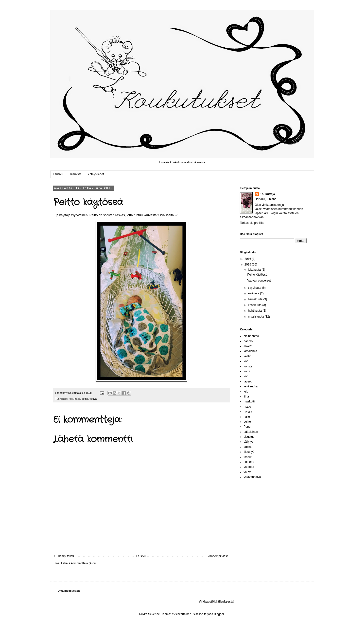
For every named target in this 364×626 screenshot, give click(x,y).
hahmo (248, 341)
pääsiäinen (251, 432)
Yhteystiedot (96, 174)
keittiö (248, 356)
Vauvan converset (259, 281)
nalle (77, 399)
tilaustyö (249, 452)
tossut (248, 457)
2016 (248, 259)
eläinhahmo (251, 336)
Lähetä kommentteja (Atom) (79, 563)
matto (247, 407)
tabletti (248, 447)
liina (246, 397)
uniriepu (249, 462)
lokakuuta (255, 270)
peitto (85, 399)
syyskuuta (255, 288)
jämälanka (251, 351)
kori (246, 361)
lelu (246, 392)
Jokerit (248, 346)
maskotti (249, 401)
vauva (93, 399)
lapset (248, 381)
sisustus (249, 437)
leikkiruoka (251, 386)
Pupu (247, 427)
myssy (248, 412)
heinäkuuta (256, 299)
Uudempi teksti (64, 556)
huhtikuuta (255, 311)
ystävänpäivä (252, 477)
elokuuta (254, 293)
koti (71, 399)
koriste (248, 366)
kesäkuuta (255, 305)
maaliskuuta (256, 317)
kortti (247, 371)
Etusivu (58, 174)
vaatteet (249, 467)
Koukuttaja (267, 194)
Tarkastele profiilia (252, 223)
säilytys (249, 442)
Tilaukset (75, 174)
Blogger (219, 614)
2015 (248, 265)
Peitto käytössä (257, 275)
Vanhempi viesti (218, 556)
